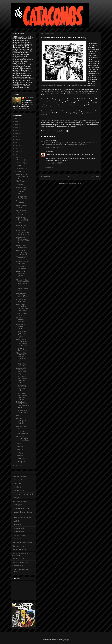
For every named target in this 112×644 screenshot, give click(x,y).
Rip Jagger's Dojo (18, 528)
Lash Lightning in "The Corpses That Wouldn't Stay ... (22, 371)
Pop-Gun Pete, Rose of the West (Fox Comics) (21, 421)
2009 (17, 154)
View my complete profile (21, 109)
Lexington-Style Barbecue (22, 202)
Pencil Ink (16, 521)
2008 (17, 157)
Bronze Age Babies (19, 480)
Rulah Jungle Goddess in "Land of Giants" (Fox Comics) (23, 307)
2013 (17, 142)
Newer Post (45, 177)
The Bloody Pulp (18, 546)
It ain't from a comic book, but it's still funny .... (22, 232)
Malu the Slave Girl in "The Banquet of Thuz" (21, 190)
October (20, 166)
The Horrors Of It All (19, 550)
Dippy (18, 415)
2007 (17, 465)
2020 (17, 121)
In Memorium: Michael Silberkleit (21, 326)
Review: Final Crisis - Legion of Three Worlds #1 (23, 240)
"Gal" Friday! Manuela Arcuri (22, 432)
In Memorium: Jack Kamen (21, 301)
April (18, 453)
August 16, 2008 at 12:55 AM (55, 163)
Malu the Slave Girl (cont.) (21, 227)
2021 (17, 119)
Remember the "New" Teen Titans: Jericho (22, 295)
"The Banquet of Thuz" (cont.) (22, 197)
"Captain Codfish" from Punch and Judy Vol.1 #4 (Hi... (23, 283)
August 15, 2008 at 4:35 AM (55, 148)
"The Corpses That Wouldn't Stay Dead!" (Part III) (22, 388)
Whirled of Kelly (18, 566)
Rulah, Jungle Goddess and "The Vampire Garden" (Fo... (22, 342)
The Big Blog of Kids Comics (22, 542)
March (19, 456)
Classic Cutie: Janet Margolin (22, 247)
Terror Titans (17, 539)
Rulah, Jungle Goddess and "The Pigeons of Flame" (23, 405)
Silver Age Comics (19, 535)
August (19, 172)
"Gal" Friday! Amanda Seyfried (21, 320)
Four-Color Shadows (19, 501)
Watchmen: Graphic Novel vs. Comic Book (22, 438)
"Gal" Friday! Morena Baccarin (21, 183)
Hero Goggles (17, 505)
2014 (17, 139)
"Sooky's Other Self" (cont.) (21, 364)
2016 (17, 133)
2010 (17, 151)
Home (71, 177)
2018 (17, 127)
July (18, 444)
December (20, 160)
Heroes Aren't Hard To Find (22, 508)
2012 (17, 145)
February (20, 459)
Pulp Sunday (17, 525)
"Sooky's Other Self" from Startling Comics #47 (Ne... (21, 357)
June (18, 447)
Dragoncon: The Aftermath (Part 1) (22, 176)
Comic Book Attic (18, 491)
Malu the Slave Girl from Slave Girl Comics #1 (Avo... (22, 220)
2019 (17, 125)
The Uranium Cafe (19, 559)
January (20, 462)
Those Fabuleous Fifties (21, 562)
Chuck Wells (29, 98)
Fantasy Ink (16, 498)
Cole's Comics (17, 487)
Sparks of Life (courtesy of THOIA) (21, 212)
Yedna (48, 152)
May (18, 450)
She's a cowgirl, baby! (22, 207)
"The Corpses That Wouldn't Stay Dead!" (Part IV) (22, 396)
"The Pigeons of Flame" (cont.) (22, 411)
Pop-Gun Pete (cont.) (21, 428)
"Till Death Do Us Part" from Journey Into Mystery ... (22, 334)
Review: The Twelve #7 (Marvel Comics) (21, 274)
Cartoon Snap (17, 483)
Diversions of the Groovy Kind (23, 494)
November (20, 163)
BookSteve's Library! (19, 476)
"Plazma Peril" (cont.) (21, 258)
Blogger (67, 640)
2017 (17, 130)
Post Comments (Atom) (75, 184)
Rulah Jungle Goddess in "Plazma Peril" (22, 252)
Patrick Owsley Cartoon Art (22, 517)
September (21, 169)
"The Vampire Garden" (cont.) (22, 349)
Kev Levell (49, 140)
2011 (17, 148)
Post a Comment (49, 167)
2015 (17, 136)
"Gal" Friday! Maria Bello (21, 268)
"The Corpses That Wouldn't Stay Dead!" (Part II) (22, 379)
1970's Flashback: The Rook (22, 263)
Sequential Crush (18, 532)
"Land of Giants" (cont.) (22, 314)
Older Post (95, 177)
